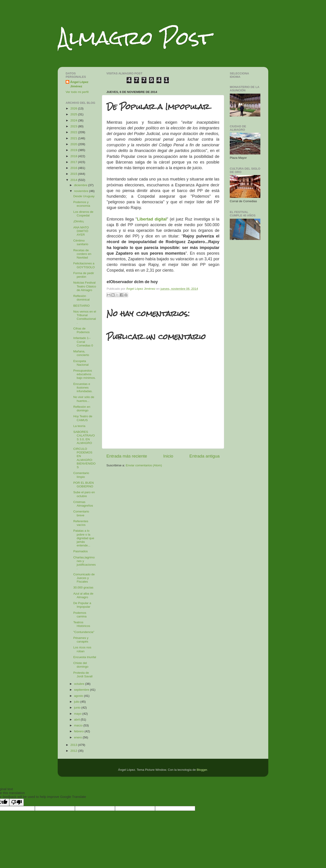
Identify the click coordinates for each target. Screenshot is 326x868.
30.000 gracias (83, 587)
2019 (74, 150)
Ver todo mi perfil (77, 92)
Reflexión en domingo (82, 409)
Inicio (168, 456)
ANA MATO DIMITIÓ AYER (81, 231)
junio (78, 708)
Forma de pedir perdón (84, 275)
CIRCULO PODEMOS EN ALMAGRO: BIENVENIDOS (84, 458)
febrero (79, 731)
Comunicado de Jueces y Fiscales (84, 578)
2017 (74, 162)
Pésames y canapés (81, 640)
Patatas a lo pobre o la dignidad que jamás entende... (84, 538)
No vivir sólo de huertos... (84, 399)
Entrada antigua (205, 456)
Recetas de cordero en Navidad (82, 254)
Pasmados (81, 551)
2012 (74, 751)
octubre (80, 684)
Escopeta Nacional (81, 363)
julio (77, 702)
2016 (74, 168)
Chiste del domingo (81, 665)
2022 (74, 132)
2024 (74, 120)
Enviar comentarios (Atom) (144, 465)
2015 (74, 174)
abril (77, 720)
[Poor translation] (17, 802)
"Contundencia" (84, 632)
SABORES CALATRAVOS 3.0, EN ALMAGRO (84, 437)
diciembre (81, 185)
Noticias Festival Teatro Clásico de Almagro (85, 286)
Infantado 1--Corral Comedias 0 (83, 342)
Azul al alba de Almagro (83, 595)
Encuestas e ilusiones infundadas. (83, 388)
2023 (74, 126)
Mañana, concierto (81, 353)
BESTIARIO (81, 306)
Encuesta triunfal (85, 657)
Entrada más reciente (127, 456)
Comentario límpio (81, 475)
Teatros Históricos (82, 624)
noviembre (82, 191)
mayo (78, 714)
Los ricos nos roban (82, 649)
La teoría (79, 426)
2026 (74, 108)
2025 (74, 114)
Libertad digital (152, 219)
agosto (79, 696)
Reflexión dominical (81, 298)
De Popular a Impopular (82, 605)
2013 (74, 745)
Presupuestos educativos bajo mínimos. (85, 374)
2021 (74, 138)
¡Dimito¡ (79, 221)
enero (78, 737)
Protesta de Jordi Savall (83, 675)
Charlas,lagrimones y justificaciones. (85, 563)
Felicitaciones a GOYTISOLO (84, 265)
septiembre (82, 690)
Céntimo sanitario (81, 242)
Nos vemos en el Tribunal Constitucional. (85, 317)
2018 (74, 156)
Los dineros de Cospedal (83, 214)
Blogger (202, 770)
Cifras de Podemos (81, 330)
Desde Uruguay (84, 196)
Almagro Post (134, 38)
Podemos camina (80, 615)
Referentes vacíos (81, 523)
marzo (79, 725)
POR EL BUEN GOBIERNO (84, 485)
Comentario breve (81, 513)
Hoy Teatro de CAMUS (83, 418)
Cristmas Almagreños (83, 504)
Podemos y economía (82, 204)
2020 (74, 144)
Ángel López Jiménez (79, 84)
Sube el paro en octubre (84, 494)
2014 (74, 180)
